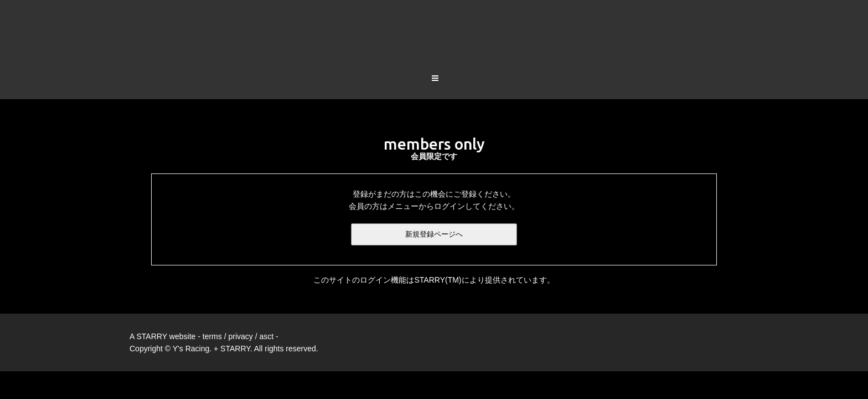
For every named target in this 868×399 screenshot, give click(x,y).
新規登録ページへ (434, 191)
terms (212, 293)
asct (266, 293)
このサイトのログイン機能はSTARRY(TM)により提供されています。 (434, 237)
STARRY (152, 293)
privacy (240, 293)
